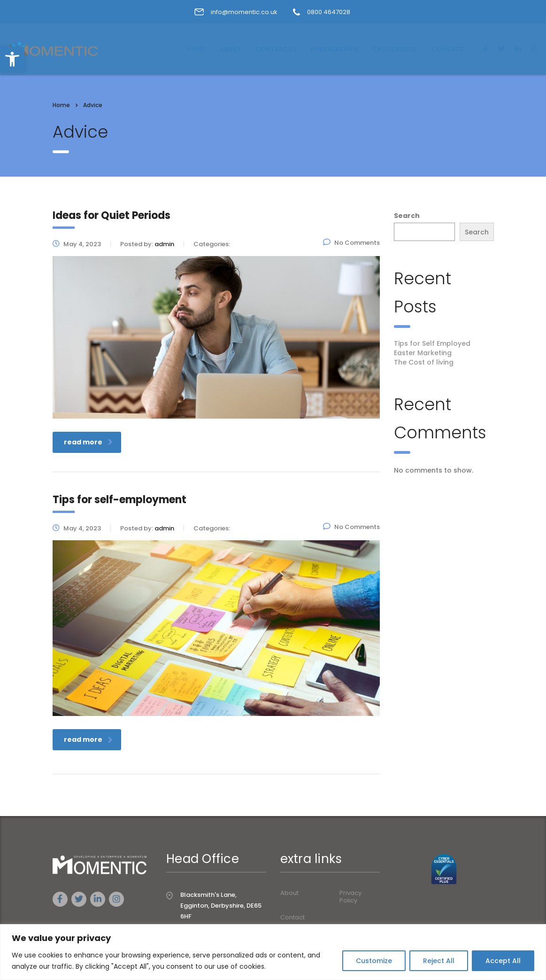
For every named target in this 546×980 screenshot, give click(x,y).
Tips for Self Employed (432, 343)
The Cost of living (424, 362)
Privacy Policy (350, 897)
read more (88, 442)
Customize (374, 961)
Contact (292, 918)
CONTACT (448, 49)
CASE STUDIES (395, 49)
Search (407, 216)
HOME (196, 49)
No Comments (351, 243)
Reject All (439, 961)
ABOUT (231, 49)
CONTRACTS (276, 49)
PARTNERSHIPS (335, 49)
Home (61, 105)
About (289, 893)
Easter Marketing (423, 353)
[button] (12, 59)
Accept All (503, 961)
